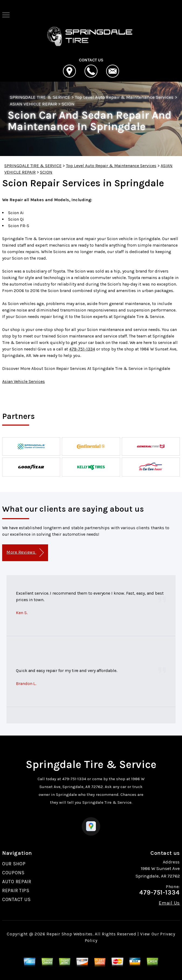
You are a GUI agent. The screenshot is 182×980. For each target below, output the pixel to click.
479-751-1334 (82, 349)
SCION (68, 104)
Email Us (169, 903)
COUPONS (13, 873)
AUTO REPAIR (17, 882)
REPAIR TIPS (16, 890)
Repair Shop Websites (70, 934)
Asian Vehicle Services (23, 381)
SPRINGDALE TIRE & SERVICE (40, 97)
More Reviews (25, 553)
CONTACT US (16, 899)
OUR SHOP (14, 864)
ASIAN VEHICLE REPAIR (33, 104)
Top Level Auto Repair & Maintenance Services (124, 97)
